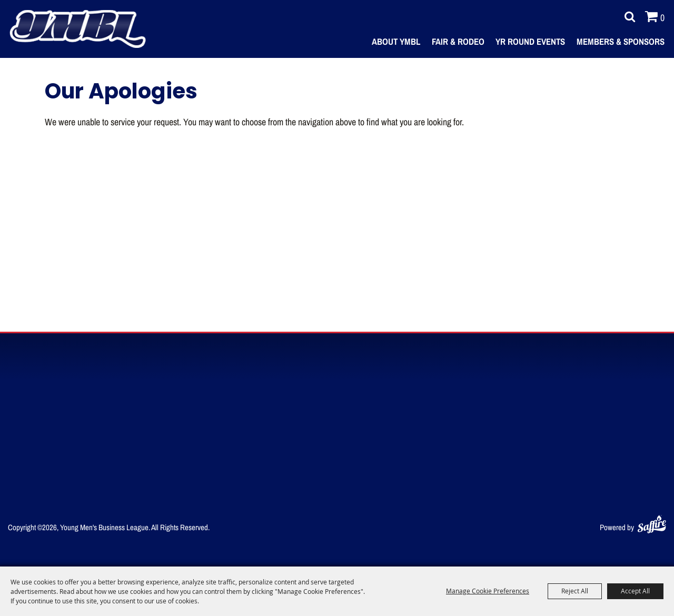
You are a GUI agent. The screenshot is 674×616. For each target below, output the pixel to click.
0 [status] (662, 17)
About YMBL (396, 41)
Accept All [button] (635, 591)
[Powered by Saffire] (652, 522)
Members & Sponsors (621, 41)
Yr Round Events (530, 41)
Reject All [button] (575, 591)
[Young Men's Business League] (78, 29)
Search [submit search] (627, 17)
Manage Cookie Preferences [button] (488, 591)
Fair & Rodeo (458, 41)
